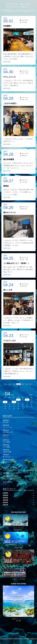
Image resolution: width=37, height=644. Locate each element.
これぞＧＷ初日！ (10, 103)
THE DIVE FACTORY (19, 512)
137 (18, 384)
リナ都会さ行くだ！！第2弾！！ (16, 263)
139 (27, 384)
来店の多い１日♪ (18, 431)
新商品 (6, 186)
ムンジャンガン (18, 426)
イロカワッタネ (10, 341)
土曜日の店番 (18, 451)
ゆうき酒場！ (18, 441)
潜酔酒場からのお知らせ (10, 473)
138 (23, 384)
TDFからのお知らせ (9, 479)
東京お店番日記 (8, 482)
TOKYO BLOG (19, 4)
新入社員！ (18, 421)
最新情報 (6, 476)
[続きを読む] (7, 62)
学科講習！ (8, 26)
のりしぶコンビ (10, 77)
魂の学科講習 (9, 159)
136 (14, 384)
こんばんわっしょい (18, 461)
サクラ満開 (18, 446)
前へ (6, 384)
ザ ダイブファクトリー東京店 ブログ (18, 7)
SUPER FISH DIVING (19, 584)
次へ (31, 384)
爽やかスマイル (10, 212)
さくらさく (18, 436)
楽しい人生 (8, 290)
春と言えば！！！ (18, 456)
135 (10, 384)
